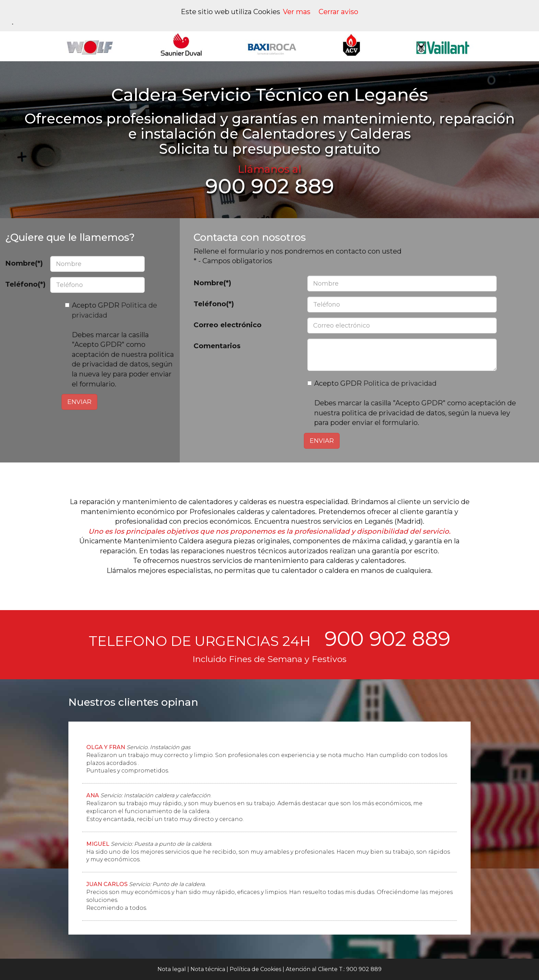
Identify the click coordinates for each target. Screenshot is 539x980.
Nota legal (172, 969)
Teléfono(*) (25, 284)
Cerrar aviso (338, 12)
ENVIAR (79, 402)
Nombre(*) (24, 263)
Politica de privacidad (400, 383)
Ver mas (297, 12)
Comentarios (217, 346)
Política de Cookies (255, 969)
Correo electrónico (228, 325)
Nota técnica (208, 969)
